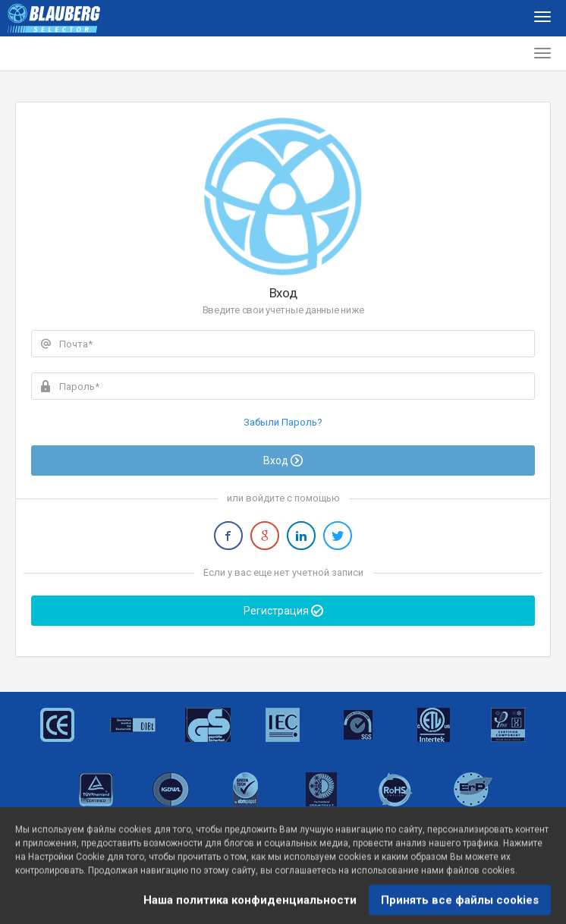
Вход (283, 460)
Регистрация (283, 611)
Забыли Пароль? (283, 422)
